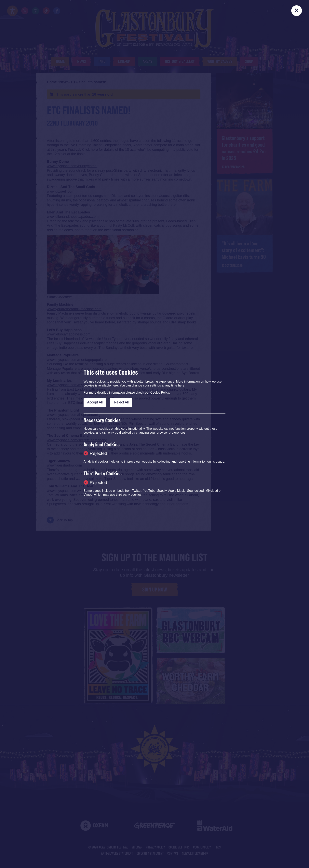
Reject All (121, 402)
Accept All (95, 402)
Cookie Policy (160, 393)
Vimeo (88, 495)
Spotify (162, 491)
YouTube (149, 491)
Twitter (137, 491)
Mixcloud (212, 491)
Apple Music (177, 491)
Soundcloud (195, 491)
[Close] (297, 11)
